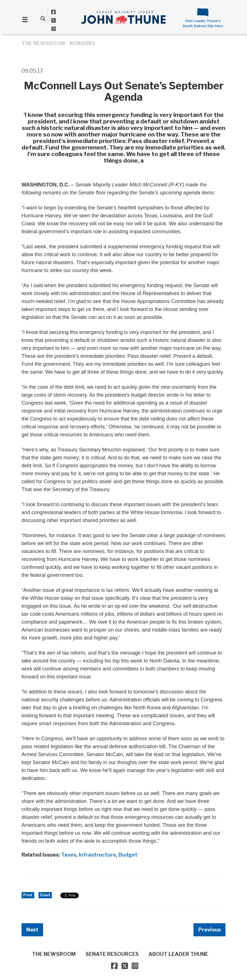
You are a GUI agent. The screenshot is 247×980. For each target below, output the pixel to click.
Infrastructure (97, 855)
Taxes (69, 855)
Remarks (82, 43)
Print (28, 895)
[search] (43, 18)
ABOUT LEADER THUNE (178, 954)
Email (45, 895)
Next (32, 930)
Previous (209, 930)
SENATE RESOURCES (112, 954)
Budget (128, 855)
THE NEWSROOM (43, 43)
